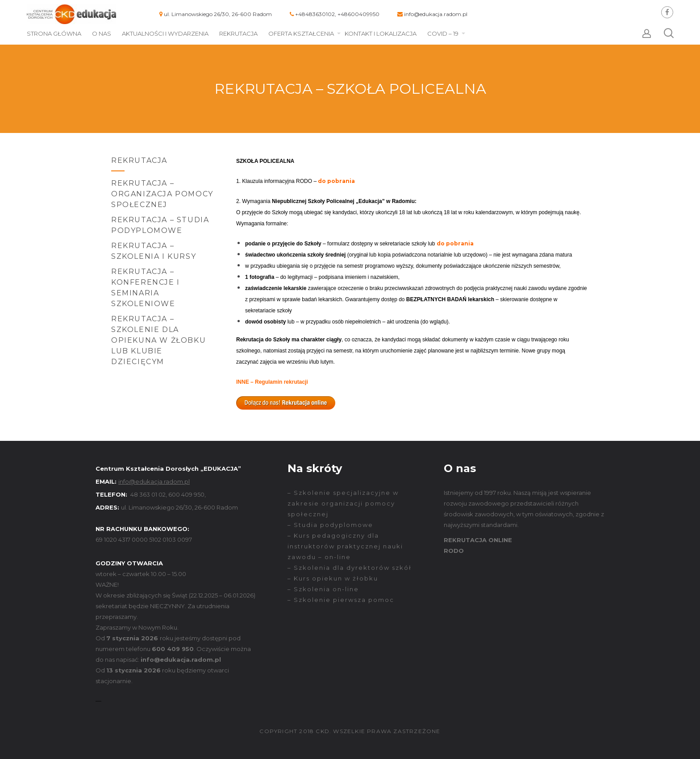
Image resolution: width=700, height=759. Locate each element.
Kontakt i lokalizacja (381, 33)
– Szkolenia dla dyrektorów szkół (350, 568)
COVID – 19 (443, 33)
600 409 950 (186, 494)
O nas (102, 33)
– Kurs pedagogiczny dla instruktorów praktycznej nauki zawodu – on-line (345, 546)
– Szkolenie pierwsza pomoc (341, 600)
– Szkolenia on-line (323, 589)
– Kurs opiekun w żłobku (333, 578)
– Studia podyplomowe (330, 525)
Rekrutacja (238, 33)
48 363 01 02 (148, 494)
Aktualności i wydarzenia (165, 33)
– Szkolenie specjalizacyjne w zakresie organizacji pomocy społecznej (343, 503)
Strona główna (54, 33)
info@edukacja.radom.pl (436, 14)
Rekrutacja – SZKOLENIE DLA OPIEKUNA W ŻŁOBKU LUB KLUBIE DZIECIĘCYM (158, 340)
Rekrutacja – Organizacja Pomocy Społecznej (162, 194)
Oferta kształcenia (301, 33)
